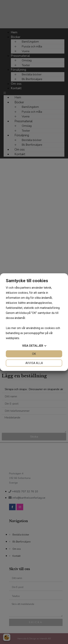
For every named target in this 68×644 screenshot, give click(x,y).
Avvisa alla (34, 363)
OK (34, 354)
